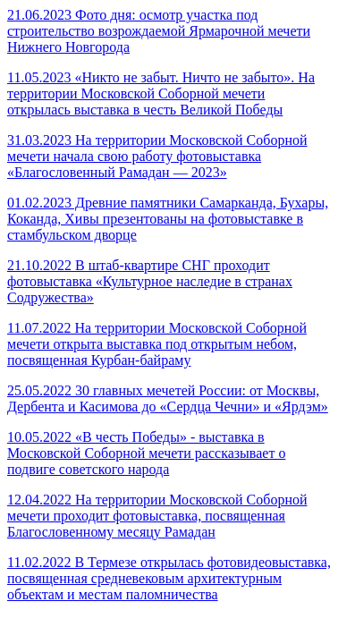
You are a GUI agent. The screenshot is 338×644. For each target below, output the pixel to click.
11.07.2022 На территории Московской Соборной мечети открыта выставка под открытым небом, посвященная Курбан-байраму (157, 344)
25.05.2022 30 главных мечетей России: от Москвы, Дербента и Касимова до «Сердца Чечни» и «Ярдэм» (168, 398)
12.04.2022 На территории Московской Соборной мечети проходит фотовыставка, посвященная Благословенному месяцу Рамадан (157, 516)
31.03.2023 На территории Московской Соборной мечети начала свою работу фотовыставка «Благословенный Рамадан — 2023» (157, 156)
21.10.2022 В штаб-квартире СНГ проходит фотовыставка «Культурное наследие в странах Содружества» (150, 281)
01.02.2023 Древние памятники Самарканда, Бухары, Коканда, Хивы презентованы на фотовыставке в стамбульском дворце (168, 219)
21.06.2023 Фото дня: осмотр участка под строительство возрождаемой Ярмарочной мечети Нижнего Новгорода (159, 31)
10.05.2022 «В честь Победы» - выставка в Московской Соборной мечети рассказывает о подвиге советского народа (146, 453)
